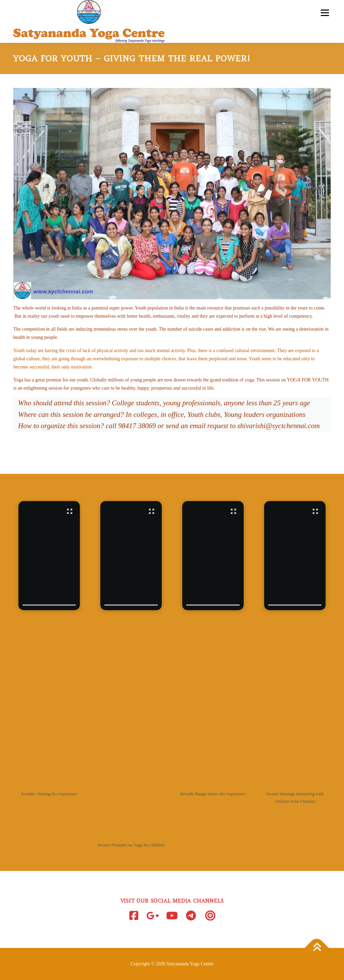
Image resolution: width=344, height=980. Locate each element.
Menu (324, 13)
